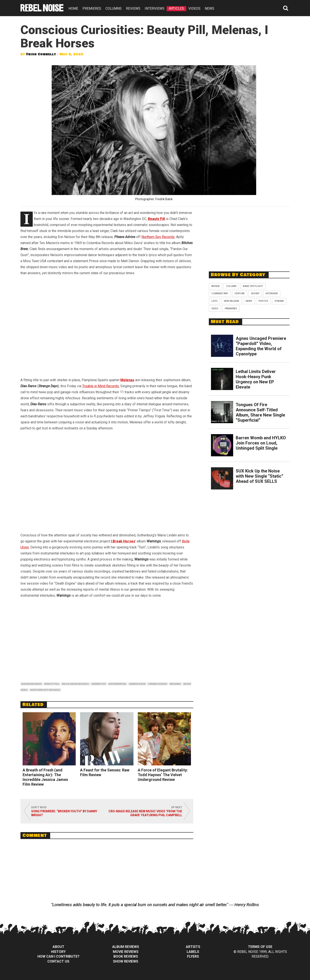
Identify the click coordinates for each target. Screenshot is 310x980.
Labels (193, 952)
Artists (193, 947)
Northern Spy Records (158, 237)
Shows (255, 293)
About (58, 947)
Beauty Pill (156, 219)
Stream (279, 301)
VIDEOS (194, 9)
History (58, 952)
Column (231, 286)
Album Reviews (126, 947)
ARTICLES (176, 9)
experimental (117, 684)
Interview (272, 293)
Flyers (193, 956)
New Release (232, 301)
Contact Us (58, 961)
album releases (32, 684)
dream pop (99, 684)
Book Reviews (126, 956)
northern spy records (45, 690)
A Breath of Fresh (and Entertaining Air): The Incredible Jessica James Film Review (45, 777)
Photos (263, 301)
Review (215, 286)
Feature (240, 293)
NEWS (209, 9)
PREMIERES (92, 9)
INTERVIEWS (155, 9)
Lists (214, 301)
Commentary (220, 293)
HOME (73, 9)
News (249, 301)
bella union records (75, 684)
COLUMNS (114, 9)
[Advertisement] (249, 237)
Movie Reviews (126, 952)
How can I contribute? (58, 956)
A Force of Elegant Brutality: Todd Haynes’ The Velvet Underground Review (163, 775)
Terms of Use (260, 947)
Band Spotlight (253, 286)
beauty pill (52, 684)
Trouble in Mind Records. (101, 386)
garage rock (137, 684)
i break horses (158, 684)
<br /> (107, 323)
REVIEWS (133, 9)
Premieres (231, 309)
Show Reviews (126, 961)
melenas (175, 684)
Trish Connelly (41, 54)
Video (215, 309)
